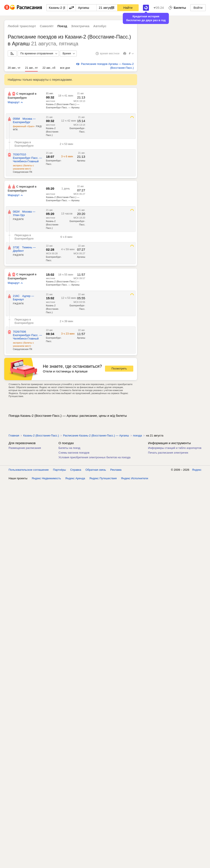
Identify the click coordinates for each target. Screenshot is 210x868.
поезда (138, 435)
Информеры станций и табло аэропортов (175, 448)
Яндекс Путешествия (103, 478)
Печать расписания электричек (168, 453)
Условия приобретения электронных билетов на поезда (94, 457)
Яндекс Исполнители (135, 478)
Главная (14, 435)
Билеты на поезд (69, 448)
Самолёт (47, 26)
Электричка (80, 26)
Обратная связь (96, 470)
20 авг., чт (14, 68)
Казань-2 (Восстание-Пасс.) (52, 132)
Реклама (116, 470)
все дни (65, 68)
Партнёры (59, 470)
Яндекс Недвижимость (46, 478)
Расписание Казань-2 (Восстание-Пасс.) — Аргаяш (96, 435)
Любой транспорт (22, 26)
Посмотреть (119, 368)
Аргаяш (81, 257)
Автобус (100, 26)
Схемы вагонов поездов (74, 453)
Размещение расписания (25, 448)
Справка (76, 470)
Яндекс (197, 470)
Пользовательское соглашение (29, 470)
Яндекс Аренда (75, 478)
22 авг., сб (49, 68)
